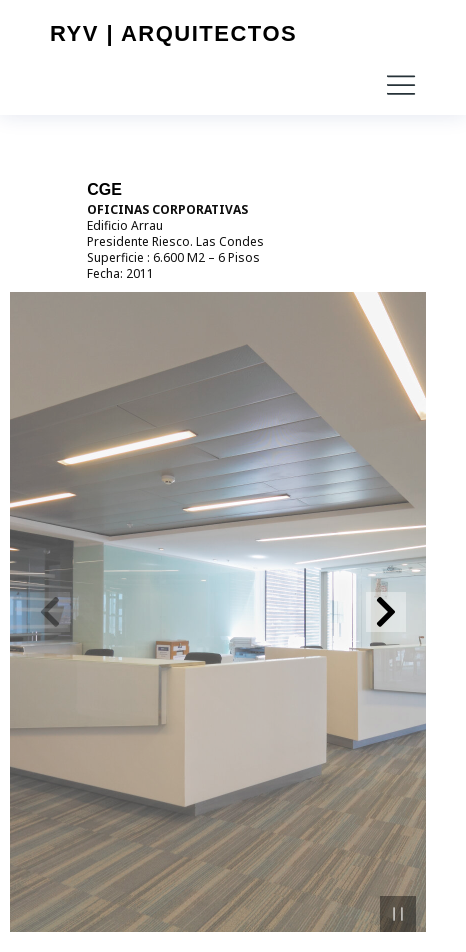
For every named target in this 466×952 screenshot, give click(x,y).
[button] (401, 85)
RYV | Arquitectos (173, 33)
